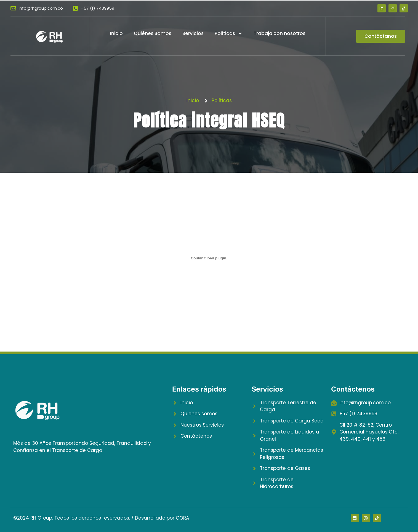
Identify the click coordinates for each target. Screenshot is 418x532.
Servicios (193, 33)
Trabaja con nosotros (279, 33)
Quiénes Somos (153, 33)
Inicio (116, 33)
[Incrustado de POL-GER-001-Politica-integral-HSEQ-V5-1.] (209, 258)
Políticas (229, 34)
